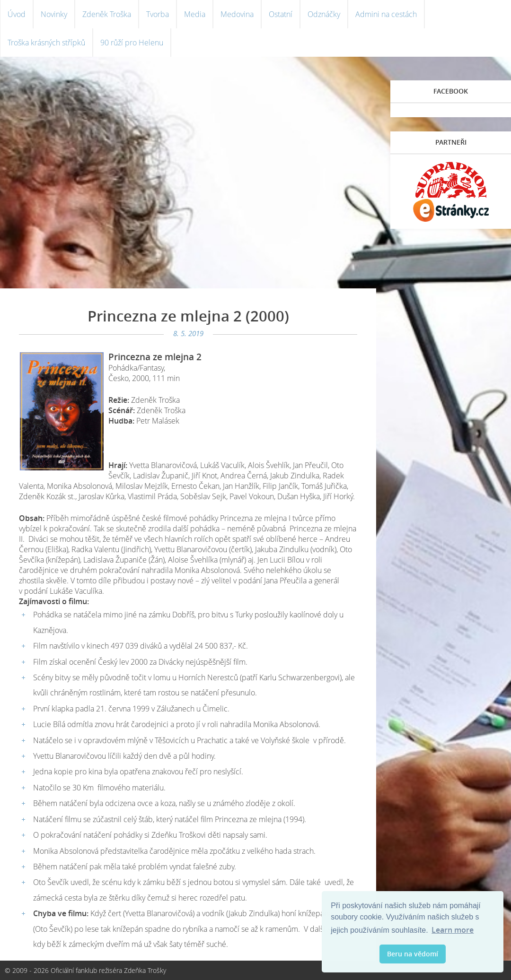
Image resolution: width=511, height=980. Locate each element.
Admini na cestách (386, 14)
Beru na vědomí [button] (413, 954)
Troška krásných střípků (46, 43)
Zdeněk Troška (107, 14)
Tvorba (158, 14)
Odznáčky (324, 14)
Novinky (54, 14)
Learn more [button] (453, 930)
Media (195, 14)
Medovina (237, 14)
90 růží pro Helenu (132, 43)
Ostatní (281, 14)
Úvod (17, 14)
